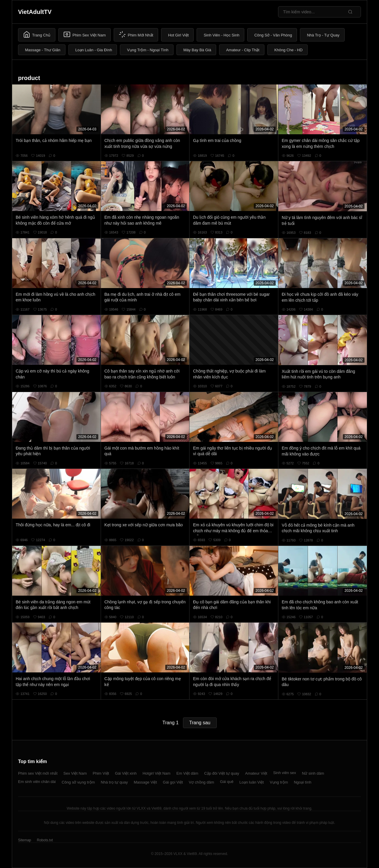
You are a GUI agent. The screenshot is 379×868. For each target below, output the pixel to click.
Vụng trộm (279, 782)
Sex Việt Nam (75, 773)
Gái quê (227, 782)
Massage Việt (145, 782)
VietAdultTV (35, 12)
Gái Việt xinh (126, 773)
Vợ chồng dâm (201, 782)
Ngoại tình (302, 782)
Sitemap (25, 840)
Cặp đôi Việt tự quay (222, 773)
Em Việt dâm (187, 773)
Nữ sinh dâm (313, 773)
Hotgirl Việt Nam (156, 773)
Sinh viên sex (284, 773)
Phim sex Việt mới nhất (38, 773)
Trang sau (200, 723)
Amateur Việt (256, 773)
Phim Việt (101, 773)
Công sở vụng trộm (78, 782)
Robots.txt (45, 840)
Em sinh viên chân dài (37, 782)
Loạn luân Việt (252, 782)
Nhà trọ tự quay (114, 782)
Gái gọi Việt (173, 782)
